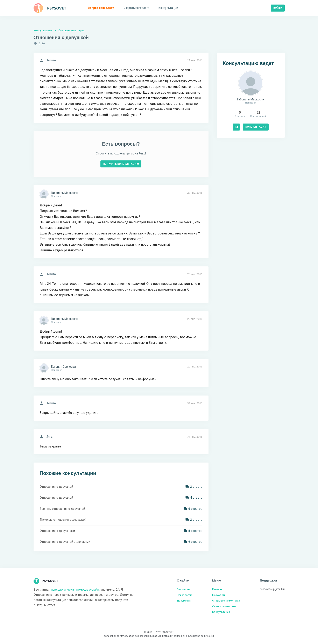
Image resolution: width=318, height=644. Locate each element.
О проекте (183, 589)
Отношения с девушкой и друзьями (65, 542)
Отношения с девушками (57, 531)
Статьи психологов (224, 606)
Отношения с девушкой (56, 487)
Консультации (43, 30)
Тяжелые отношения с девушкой (63, 520)
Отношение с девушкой (56, 498)
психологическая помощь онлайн (75, 590)
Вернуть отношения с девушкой (62, 509)
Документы (184, 601)
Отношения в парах (71, 30)
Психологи (219, 595)
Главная (217, 589)
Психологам (184, 595)
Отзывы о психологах (226, 601)
